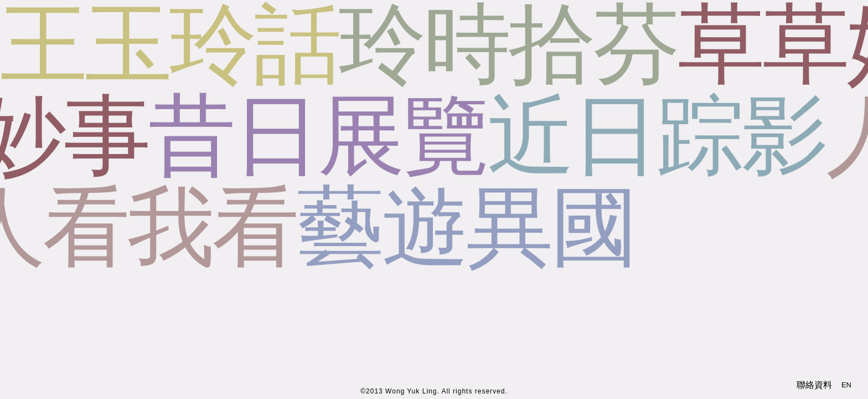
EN (846, 385)
